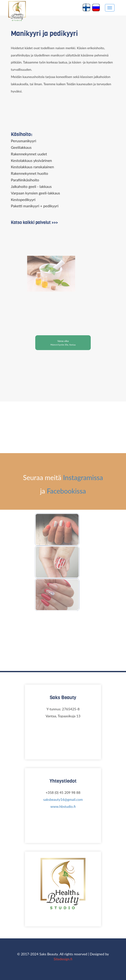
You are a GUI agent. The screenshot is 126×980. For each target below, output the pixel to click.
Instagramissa (83, 615)
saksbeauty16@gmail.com (63, 799)
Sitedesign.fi (63, 959)
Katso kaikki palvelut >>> (36, 221)
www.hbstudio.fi (63, 806)
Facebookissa (66, 629)
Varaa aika (63, 342)
